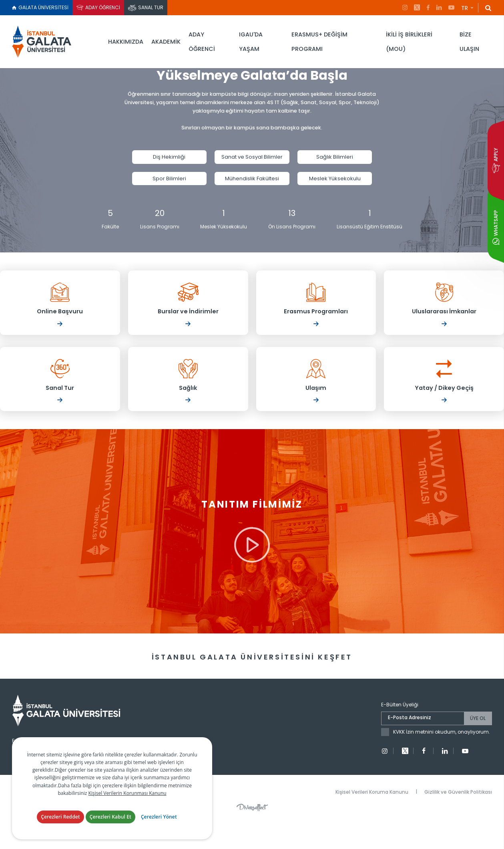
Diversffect (252, 837)
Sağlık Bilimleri (335, 162)
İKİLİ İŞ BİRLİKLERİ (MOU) (409, 42)
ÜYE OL (478, 747)
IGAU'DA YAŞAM (251, 42)
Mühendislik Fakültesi (252, 184)
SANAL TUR (151, 7)
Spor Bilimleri (169, 184)
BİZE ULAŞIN (469, 42)
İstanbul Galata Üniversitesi (44, 42)
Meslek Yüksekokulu (335, 184)
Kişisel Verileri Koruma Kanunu (372, 821)
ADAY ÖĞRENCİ (103, 7)
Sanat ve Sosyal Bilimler (252, 162)
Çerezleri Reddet (60, 825)
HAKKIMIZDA (126, 42)
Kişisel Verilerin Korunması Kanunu (128, 801)
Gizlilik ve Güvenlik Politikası (458, 821)
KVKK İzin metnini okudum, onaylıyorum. (442, 761)
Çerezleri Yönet (159, 825)
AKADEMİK (166, 42)
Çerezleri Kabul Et (110, 825)
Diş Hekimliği (169, 162)
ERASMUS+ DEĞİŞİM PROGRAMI (319, 42)
